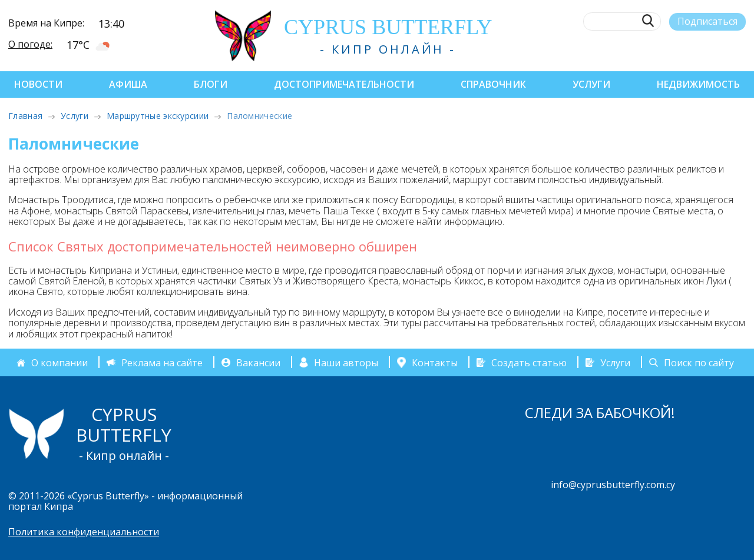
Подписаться (707, 21)
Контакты (435, 362)
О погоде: (30, 44)
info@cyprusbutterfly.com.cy (613, 485)
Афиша (128, 84)
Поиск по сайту (699, 363)
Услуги (591, 84)
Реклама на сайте (162, 363)
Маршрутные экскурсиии (158, 116)
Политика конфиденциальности (84, 532)
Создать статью (529, 363)
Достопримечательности (344, 84)
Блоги (211, 84)
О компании (59, 363)
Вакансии (258, 363)
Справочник (493, 84)
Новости (38, 84)
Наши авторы (346, 363)
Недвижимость (698, 84)
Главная (25, 116)
